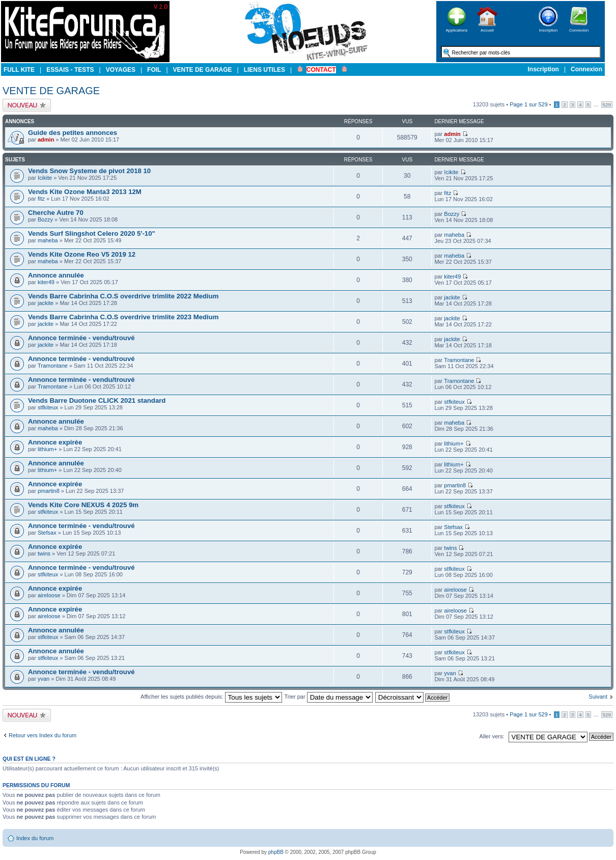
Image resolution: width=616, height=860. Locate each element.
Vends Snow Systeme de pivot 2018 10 (89, 171)
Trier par (328, 697)
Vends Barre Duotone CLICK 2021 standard (97, 400)
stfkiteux (48, 407)
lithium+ (47, 449)
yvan (44, 679)
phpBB (276, 852)
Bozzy (45, 219)
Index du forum (35, 838)
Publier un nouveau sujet (27, 105)
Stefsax (47, 533)
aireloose (49, 595)
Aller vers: (492, 736)
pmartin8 (49, 491)
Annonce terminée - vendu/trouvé (81, 338)
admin (46, 140)
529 (607, 105)
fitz (41, 199)
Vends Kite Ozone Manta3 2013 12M (85, 192)
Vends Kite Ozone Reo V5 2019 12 (82, 254)
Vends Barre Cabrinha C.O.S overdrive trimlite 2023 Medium (123, 317)
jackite (46, 303)
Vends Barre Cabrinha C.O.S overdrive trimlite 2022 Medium (123, 296)
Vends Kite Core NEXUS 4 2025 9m (83, 505)
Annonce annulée (56, 275)
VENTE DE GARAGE (51, 91)
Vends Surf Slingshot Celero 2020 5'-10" (92, 233)
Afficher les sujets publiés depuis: (211, 697)
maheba (48, 240)
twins (44, 553)
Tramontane (53, 366)
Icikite (45, 178)
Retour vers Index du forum (43, 735)
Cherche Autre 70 (56, 213)
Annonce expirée (55, 442)
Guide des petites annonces (73, 133)
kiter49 (46, 282)
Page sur (529, 104)
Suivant (598, 697)
